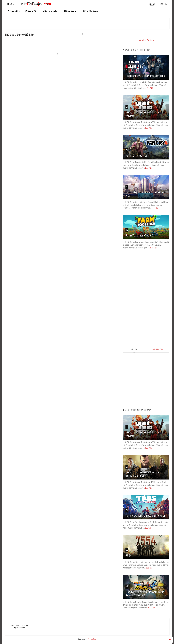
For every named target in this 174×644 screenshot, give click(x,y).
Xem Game (71, 11)
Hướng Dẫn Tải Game (146, 40)
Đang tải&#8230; (146, 378)
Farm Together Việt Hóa (140, 236)
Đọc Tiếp (150, 88)
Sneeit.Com (92, 639)
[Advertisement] (146, 299)
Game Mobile (51, 11)
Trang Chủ (14, 11)
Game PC (32, 11)
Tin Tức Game (91, 11)
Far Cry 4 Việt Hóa (136, 156)
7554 (128, 556)
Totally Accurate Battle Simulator (145, 516)
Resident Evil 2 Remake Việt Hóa (145, 76)
